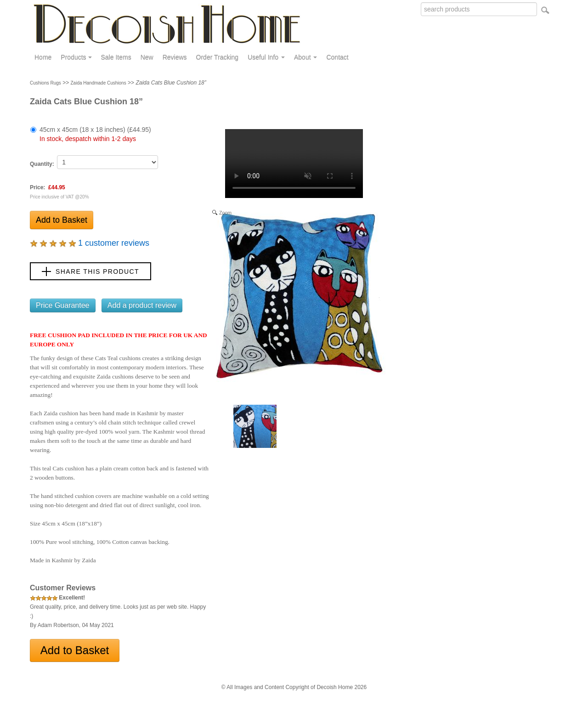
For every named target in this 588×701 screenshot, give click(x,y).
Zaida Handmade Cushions (99, 83)
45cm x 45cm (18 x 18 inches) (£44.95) (95, 134)
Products (76, 57)
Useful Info (266, 57)
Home (43, 57)
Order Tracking (218, 57)
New (147, 57)
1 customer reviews (90, 243)
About (305, 57)
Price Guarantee (63, 305)
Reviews (175, 57)
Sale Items (116, 57)
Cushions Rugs (45, 83)
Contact (337, 57)
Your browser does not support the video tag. (294, 164)
